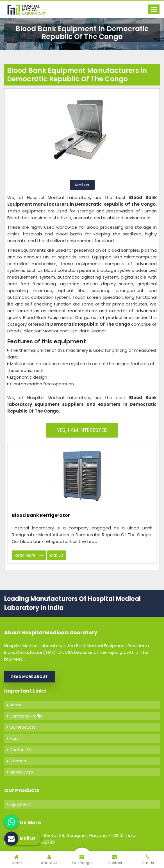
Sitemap (17, 761)
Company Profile (25, 716)
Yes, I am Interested (82, 430)
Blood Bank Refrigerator (41, 515)
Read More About (29, 677)
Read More (29, 555)
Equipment (19, 804)
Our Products (21, 727)
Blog (12, 739)
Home (14, 705)
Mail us (82, 185)
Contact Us (19, 750)
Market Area (20, 772)
